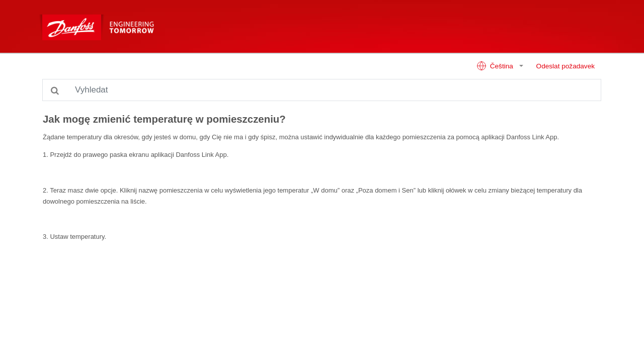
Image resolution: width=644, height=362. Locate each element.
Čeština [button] (496, 66)
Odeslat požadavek (566, 66)
